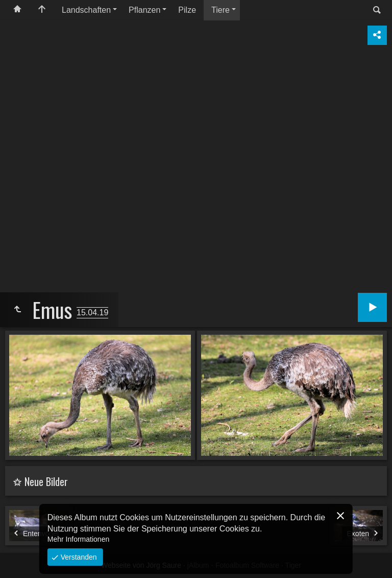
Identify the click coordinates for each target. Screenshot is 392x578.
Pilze (187, 10)
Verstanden (78, 557)
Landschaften (86, 10)
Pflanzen (144, 10)
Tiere (220, 10)
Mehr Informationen (78, 539)
